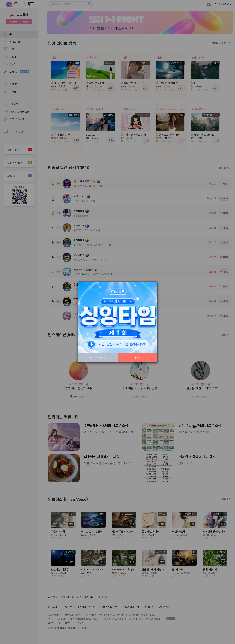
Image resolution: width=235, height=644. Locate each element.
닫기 (137, 358)
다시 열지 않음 (98, 358)
